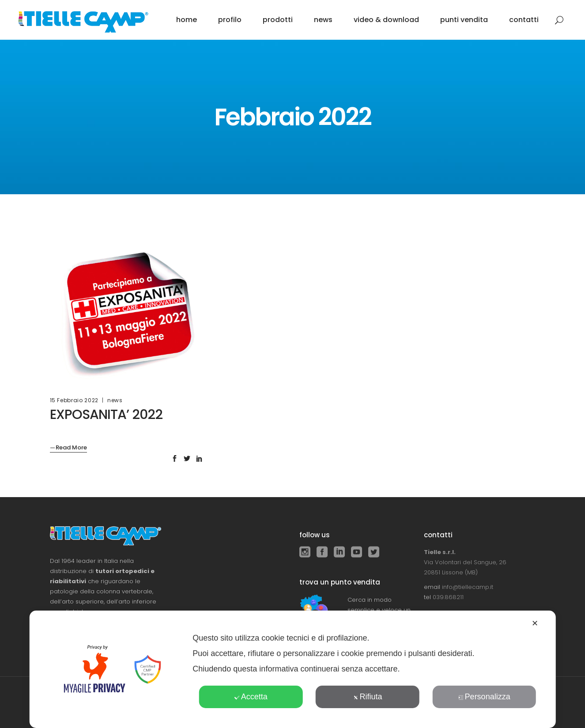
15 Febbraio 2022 (74, 400)
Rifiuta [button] (367, 697)
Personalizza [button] (484, 697)
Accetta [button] (251, 697)
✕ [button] (535, 623)
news (115, 400)
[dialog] (292, 669)
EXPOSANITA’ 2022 (106, 415)
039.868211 (448, 597)
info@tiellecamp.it (468, 587)
